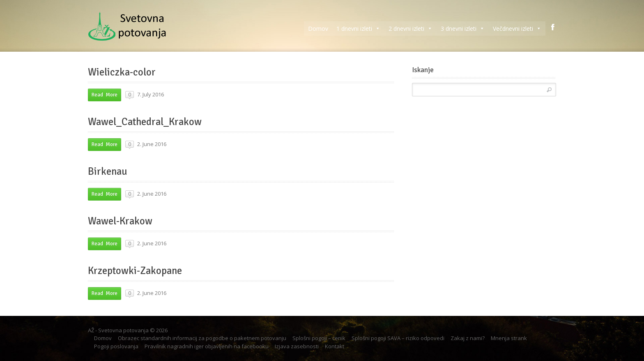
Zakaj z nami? (468, 338)
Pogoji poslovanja (116, 346)
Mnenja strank (509, 338)
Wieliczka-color (122, 72)
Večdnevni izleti (517, 29)
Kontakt (335, 346)
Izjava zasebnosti (297, 346)
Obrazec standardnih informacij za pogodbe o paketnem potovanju (202, 338)
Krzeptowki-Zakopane (135, 271)
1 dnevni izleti (358, 29)
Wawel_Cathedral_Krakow (145, 122)
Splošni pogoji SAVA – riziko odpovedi (398, 338)
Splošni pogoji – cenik (319, 338)
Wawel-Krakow (120, 221)
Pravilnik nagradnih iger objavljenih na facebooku (207, 346)
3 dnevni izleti (463, 29)
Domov (318, 29)
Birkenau (108, 171)
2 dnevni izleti (411, 29)
